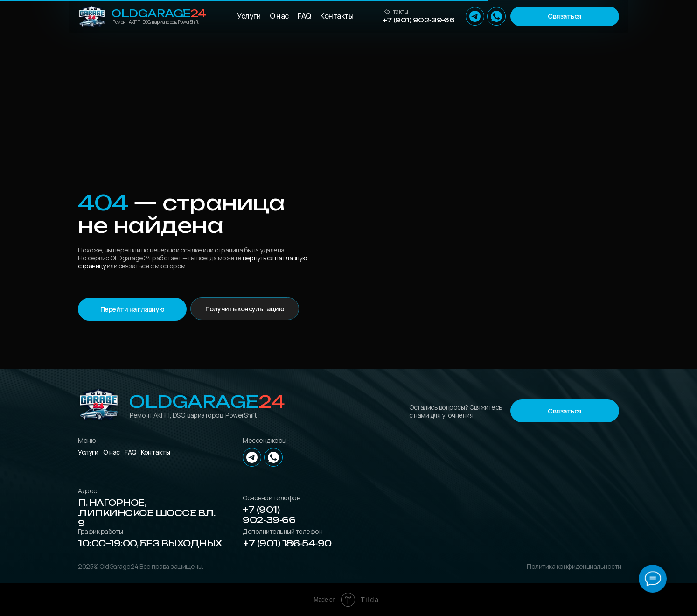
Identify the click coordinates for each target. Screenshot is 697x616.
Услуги (249, 16)
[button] (565, 16)
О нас (279, 16)
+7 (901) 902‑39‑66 (418, 20)
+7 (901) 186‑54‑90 (287, 543)
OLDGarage (159, 13)
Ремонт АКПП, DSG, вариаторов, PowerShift (155, 22)
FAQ (304, 16)
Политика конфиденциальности (574, 566)
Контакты (337, 16)
